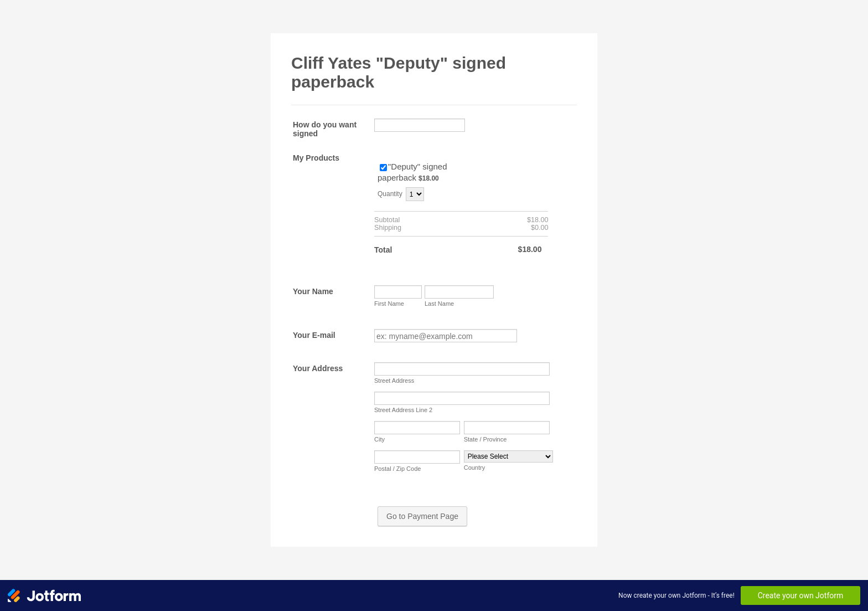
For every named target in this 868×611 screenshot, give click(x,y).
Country (475, 468)
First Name (389, 304)
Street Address (394, 381)
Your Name (313, 291)
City (379, 439)
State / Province (485, 439)
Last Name (439, 304)
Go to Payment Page (422, 516)
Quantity (390, 194)
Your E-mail (314, 335)
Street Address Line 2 (403, 410)
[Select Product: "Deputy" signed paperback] (383, 168)
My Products (316, 158)
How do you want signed (325, 129)
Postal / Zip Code (397, 469)
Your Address (318, 368)
